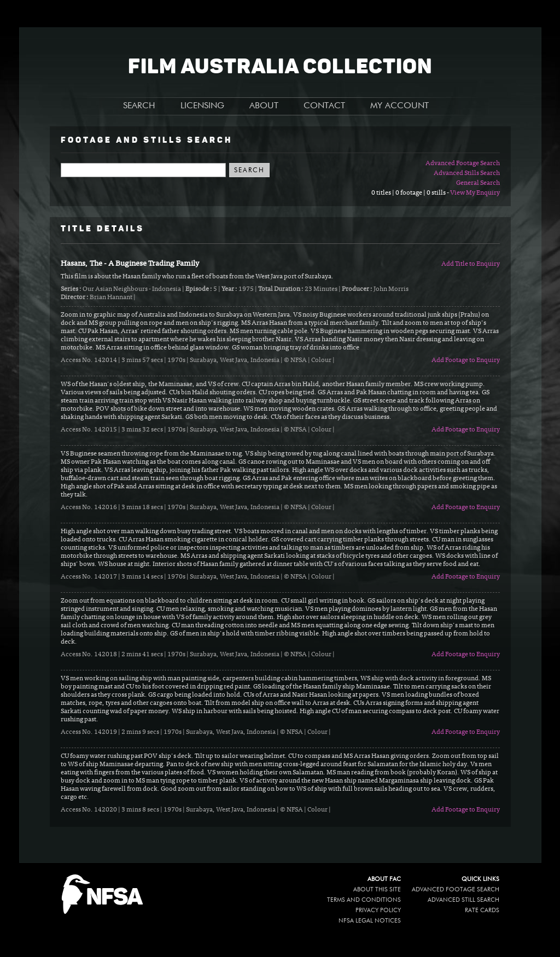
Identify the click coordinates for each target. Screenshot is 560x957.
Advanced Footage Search (463, 164)
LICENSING (202, 106)
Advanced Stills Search (467, 173)
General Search (478, 183)
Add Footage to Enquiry (466, 360)
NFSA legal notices (370, 921)
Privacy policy (378, 910)
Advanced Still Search (463, 900)
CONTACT (324, 106)
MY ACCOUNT (399, 106)
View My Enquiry (475, 193)
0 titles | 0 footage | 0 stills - (411, 193)
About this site (377, 889)
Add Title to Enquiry (471, 264)
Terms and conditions (364, 900)
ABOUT (264, 106)
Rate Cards (482, 910)
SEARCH (139, 106)
